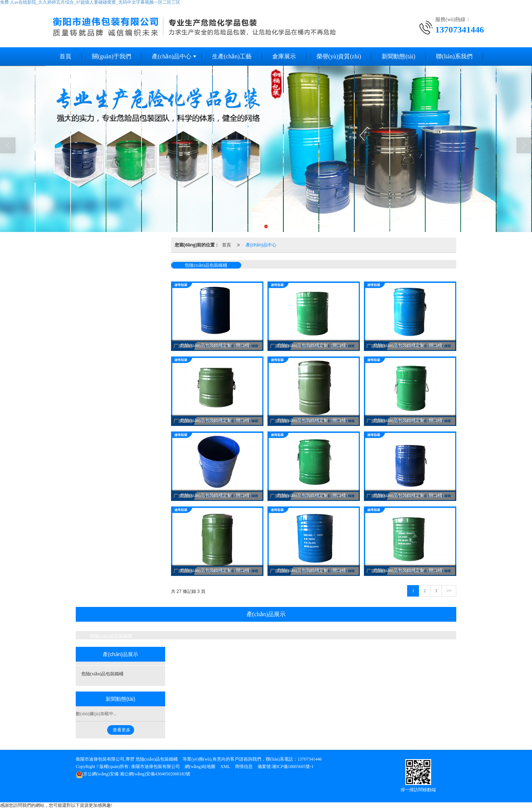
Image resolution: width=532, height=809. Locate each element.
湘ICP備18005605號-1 (293, 767)
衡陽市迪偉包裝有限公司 (156, 767)
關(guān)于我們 (112, 56)
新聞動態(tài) (398, 56)
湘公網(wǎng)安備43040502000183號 (133, 774)
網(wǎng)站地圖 (200, 767)
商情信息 (244, 767)
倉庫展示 (284, 56)
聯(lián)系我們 (454, 56)
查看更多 (122, 730)
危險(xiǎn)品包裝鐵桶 (206, 265)
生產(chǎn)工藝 (232, 56)
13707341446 (310, 759)
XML (225, 767)
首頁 (65, 56)
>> (449, 591)
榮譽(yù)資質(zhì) (339, 56)
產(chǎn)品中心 (172, 56)
